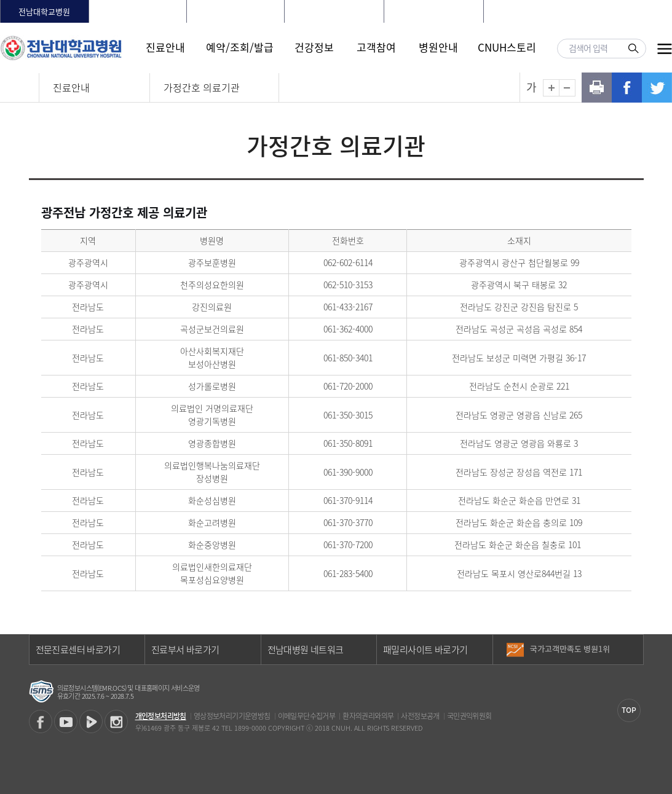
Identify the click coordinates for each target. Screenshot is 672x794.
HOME (513, 11)
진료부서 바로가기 (185, 650)
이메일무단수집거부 (307, 716)
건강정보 (314, 47)
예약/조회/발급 (240, 47)
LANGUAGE (629, 11)
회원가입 (583, 11)
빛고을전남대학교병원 (334, 11)
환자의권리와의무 (368, 716)
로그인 (545, 11)
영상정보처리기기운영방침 (232, 716)
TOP (629, 710)
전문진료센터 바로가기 (78, 650)
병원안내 (438, 47)
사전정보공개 (420, 716)
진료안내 (165, 47)
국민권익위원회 (469, 716)
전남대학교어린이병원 (433, 11)
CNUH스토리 (507, 47)
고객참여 (376, 47)
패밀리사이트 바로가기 (425, 650)
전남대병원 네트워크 (306, 650)
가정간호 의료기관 (202, 87)
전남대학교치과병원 (235, 11)
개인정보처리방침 (161, 716)
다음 (634, 654)
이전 (634, 645)
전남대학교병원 (44, 11)
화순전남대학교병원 (138, 11)
